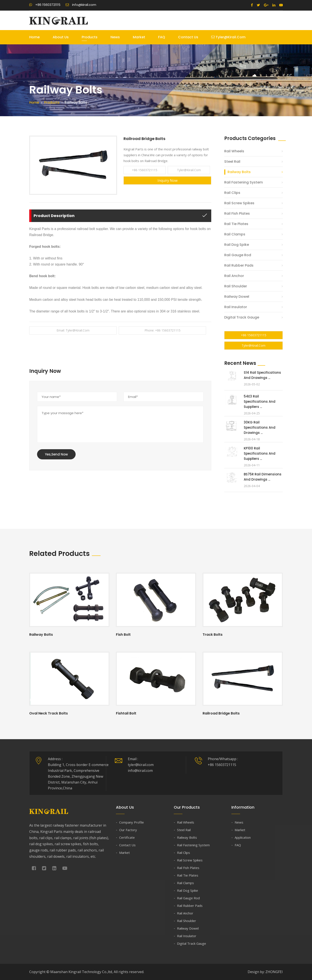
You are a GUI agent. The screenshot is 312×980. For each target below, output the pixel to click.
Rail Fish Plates (237, 213)
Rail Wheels (234, 151)
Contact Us (188, 37)
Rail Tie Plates (236, 224)
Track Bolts (213, 635)
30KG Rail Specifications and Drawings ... (260, 427)
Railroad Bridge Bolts (221, 713)
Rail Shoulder (236, 286)
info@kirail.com (81, 5)
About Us (61, 37)
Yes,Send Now (56, 454)
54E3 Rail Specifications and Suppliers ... (260, 401)
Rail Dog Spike (237, 245)
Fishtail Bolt (126, 713)
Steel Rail (232, 162)
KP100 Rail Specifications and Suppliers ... (260, 453)
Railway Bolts (239, 172)
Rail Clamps (235, 234)
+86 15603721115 (45, 5)
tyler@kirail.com (228, 37)
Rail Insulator (236, 307)
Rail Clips (232, 193)
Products (90, 37)
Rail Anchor (234, 276)
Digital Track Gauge (242, 317)
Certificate (127, 837)
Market (139, 37)
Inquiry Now (167, 180)
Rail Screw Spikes (239, 203)
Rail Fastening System (244, 182)
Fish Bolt (123, 635)
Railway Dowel (237, 297)
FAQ (162, 37)
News (115, 37)
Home (34, 37)
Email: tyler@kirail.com (73, 330)
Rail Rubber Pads (239, 265)
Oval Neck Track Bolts (49, 713)
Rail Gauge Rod (238, 255)
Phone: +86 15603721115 (162, 330)
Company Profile (132, 822)
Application (243, 837)
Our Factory (128, 830)
